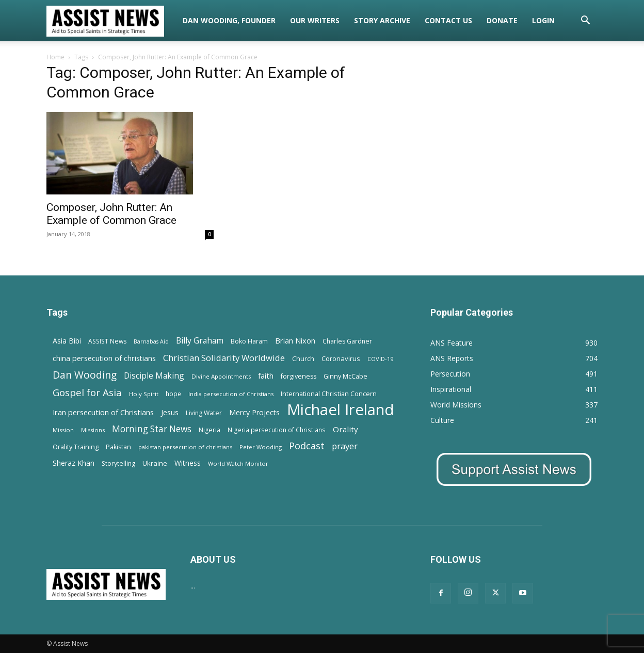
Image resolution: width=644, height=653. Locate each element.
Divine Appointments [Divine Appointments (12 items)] (221, 376)
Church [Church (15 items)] (303, 359)
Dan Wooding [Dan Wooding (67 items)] (85, 375)
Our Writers (315, 20)
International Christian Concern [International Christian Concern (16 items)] (329, 394)
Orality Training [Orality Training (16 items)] (76, 447)
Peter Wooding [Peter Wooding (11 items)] (261, 447)
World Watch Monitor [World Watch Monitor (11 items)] (238, 463)
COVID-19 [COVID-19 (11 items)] (380, 359)
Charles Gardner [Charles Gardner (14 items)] (347, 341)
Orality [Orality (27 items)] (345, 429)
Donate (502, 20)
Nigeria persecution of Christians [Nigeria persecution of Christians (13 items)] (277, 430)
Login (543, 20)
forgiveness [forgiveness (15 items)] (299, 376)
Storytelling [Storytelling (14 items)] (118, 463)
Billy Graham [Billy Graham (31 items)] (200, 341)
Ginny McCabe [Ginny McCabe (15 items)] (345, 376)
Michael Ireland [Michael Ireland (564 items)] (341, 410)
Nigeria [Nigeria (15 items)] (210, 430)
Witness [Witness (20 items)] (188, 463)
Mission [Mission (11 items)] (63, 430)
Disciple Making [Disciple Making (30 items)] (154, 376)
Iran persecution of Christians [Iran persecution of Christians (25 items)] (103, 412)
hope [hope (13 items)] (173, 394)
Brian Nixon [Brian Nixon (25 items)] (295, 340)
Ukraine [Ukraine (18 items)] (155, 463)
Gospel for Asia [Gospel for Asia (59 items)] (87, 392)
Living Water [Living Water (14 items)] (204, 413)
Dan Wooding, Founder (229, 20)
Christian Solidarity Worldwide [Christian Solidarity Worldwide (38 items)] (224, 358)
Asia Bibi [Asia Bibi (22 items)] (67, 341)
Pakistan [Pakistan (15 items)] (118, 447)
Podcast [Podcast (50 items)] (307, 446)
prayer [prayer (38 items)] (345, 446)
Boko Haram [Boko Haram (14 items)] (249, 341)
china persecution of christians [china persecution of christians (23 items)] (104, 358)
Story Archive (382, 20)
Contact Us (448, 20)
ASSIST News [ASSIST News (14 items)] (107, 341)
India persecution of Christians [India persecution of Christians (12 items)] (231, 394)
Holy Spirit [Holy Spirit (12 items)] (144, 394)
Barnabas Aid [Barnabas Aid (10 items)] (151, 341)
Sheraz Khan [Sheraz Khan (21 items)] (74, 463)
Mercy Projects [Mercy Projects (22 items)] (254, 412)
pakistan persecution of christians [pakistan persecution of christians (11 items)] (185, 447)
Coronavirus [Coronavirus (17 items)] (341, 358)
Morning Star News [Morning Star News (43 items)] (152, 429)
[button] (585, 21)
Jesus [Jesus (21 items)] (170, 412)
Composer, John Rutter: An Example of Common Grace (111, 214)
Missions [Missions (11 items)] (93, 430)
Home (55, 57)
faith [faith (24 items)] (266, 376)
